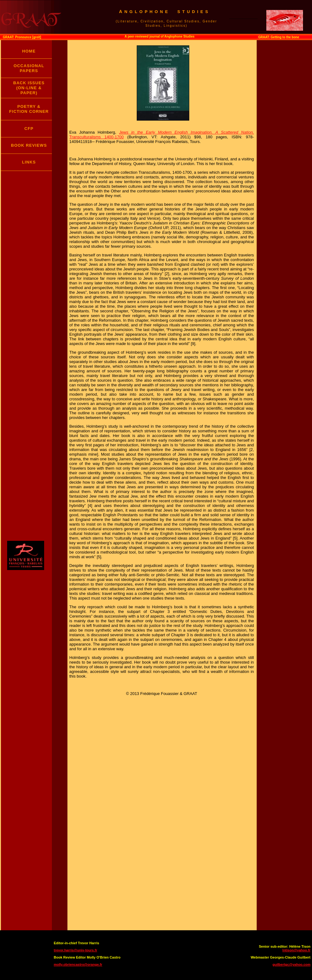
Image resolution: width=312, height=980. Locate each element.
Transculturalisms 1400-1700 (96, 137)
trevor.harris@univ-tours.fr (76, 950)
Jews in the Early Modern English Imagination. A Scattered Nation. (186, 132)
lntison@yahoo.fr (296, 950)
